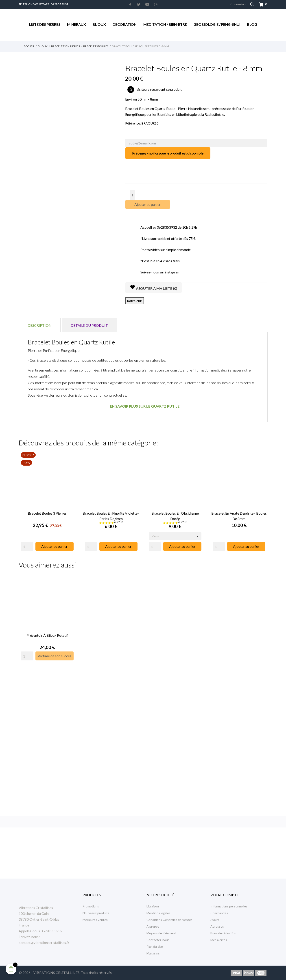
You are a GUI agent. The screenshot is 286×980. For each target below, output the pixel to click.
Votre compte (225, 895)
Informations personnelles (229, 906)
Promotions (91, 906)
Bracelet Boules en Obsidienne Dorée (175, 515)
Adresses (217, 926)
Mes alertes (219, 940)
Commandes (219, 913)
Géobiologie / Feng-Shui (217, 24)
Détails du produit (89, 325)
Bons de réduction (223, 933)
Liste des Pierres (45, 24)
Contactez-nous (158, 940)
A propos (153, 926)
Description (40, 325)
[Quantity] (27, 546)
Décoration (125, 24)
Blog (252, 24)
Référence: (133, 123)
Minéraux (76, 24)
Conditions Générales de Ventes (169, 920)
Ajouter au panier (147, 204)
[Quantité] (132, 195)
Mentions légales (158, 913)
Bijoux (99, 24)
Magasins (153, 953)
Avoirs (215, 920)
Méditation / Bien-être (165, 24)
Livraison (153, 906)
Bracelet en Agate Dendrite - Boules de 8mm (239, 515)
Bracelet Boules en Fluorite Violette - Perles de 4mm (111, 515)
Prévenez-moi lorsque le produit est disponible (168, 153)
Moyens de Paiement (161, 933)
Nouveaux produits (96, 913)
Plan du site (155, 947)
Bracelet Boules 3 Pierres (47, 513)
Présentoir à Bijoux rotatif (47, 634)
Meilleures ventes (95, 920)
